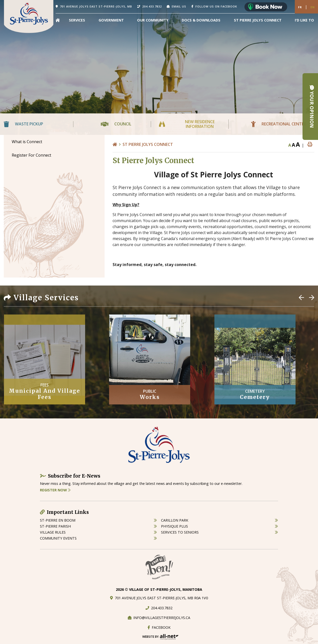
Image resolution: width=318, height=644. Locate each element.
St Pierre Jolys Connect (148, 144)
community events (58, 538)
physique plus (174, 526)
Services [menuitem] (77, 20)
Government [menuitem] (111, 20)
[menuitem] (58, 20)
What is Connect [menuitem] (27, 142)
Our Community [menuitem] (153, 20)
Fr (300, 7)
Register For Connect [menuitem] (31, 155)
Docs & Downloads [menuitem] (201, 20)
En (313, 7)
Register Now (55, 490)
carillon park (175, 520)
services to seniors (180, 532)
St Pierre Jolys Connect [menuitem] (258, 20)
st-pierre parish (55, 526)
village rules (53, 532)
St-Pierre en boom (58, 520)
